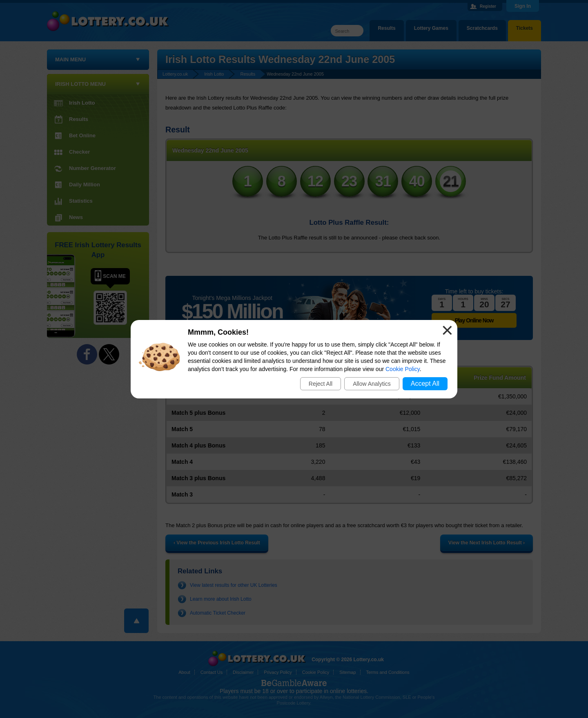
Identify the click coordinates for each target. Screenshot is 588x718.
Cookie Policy (403, 369)
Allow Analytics (372, 384)
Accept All (425, 384)
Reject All (321, 384)
